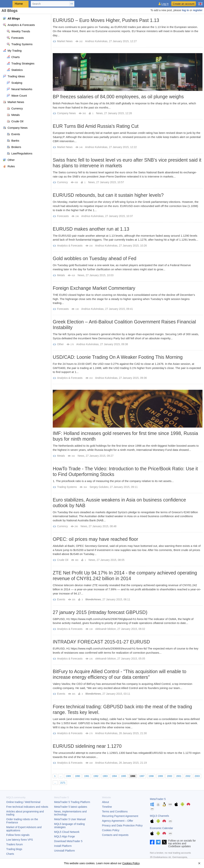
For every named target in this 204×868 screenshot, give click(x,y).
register (198, 10)
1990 (77, 776)
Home (19, 4)
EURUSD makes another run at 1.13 (91, 229)
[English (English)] (200, 2)
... (61, 776)
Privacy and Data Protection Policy (122, 825)
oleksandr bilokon (106, 629)
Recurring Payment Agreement (120, 816)
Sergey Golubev (99, 487)
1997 (142, 776)
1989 (68, 776)
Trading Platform (72, 802)
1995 (124, 776)
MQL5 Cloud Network (67, 832)
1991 (87, 776)
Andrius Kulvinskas (96, 41)
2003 (197, 776)
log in (185, 10)
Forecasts (63, 216)
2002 (188, 776)
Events (61, 599)
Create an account (184, 4)
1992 (96, 776)
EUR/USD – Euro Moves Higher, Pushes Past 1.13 (106, 20)
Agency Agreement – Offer (118, 821)
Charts (10, 854)
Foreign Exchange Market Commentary (94, 288)
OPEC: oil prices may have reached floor (95, 539)
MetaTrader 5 (158, 799)
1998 (151, 776)
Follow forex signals (18, 835)
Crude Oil (63, 560)
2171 (63, 783)
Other (60, 344)
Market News (65, 41)
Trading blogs (14, 849)
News (99, 113)
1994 (114, 776)
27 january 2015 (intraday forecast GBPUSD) (100, 612)
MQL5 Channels (159, 816)
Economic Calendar (161, 828)
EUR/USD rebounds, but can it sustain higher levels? (108, 195)
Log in (165, 4)
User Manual (70, 819)
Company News (66, 113)
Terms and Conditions (115, 811)
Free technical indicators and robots (27, 807)
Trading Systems (67, 487)
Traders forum (14, 844)
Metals (61, 275)
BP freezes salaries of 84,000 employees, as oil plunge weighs (118, 97)
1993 (105, 776)
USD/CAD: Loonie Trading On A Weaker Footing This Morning (118, 357)
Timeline (107, 807)
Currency (62, 182)
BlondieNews (93, 599)
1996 (133, 776)
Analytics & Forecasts (70, 246)
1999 (160, 776)
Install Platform (63, 846)
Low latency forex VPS (20, 840)
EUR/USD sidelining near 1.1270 (87, 746)
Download (68, 841)
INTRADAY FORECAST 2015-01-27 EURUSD (101, 642)
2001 (179, 776)
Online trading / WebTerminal (23, 802)
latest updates (71, 807)
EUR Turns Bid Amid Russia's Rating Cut (96, 126)
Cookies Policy (111, 830)
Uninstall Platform (64, 851)
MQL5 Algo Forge (64, 836)
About (106, 802)
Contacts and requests (115, 835)
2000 (169, 776)
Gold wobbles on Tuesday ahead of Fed (95, 258)
